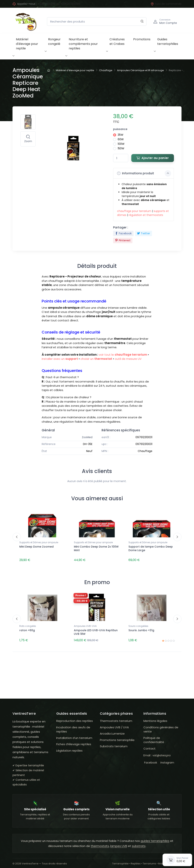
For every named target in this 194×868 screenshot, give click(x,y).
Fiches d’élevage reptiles (74, 741)
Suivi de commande (166, 4)
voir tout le (123, 355)
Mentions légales (155, 718)
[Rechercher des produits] (97, 21)
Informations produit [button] (144, 173)
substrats (139, 843)
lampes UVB (119, 843)
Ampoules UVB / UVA (114, 724)
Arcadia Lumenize (112, 730)
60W (121, 139)
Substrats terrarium (114, 743)
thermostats (100, 843)
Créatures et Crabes (117, 42)
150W (121, 148)
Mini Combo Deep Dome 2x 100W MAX (96, 548)
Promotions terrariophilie (117, 737)
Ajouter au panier (153, 158)
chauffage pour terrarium (134, 211)
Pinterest (123, 240)
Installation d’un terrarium (74, 735)
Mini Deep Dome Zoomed (36, 547)
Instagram (167, 760)
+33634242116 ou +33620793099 (59, 4)
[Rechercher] (142, 21)
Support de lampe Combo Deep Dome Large (151, 548)
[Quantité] (121, 158)
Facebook (123, 233)
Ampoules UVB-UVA (85, 625)
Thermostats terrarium (116, 718)
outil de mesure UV (128, 359)
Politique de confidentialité (154, 737)
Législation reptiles (69, 747)
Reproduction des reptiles (75, 718)
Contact (149, 745)
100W (121, 144)
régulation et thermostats (146, 215)
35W (120, 135)
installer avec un (60, 359)
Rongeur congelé (54, 42)
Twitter (144, 233)
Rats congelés (28, 625)
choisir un (96, 359)
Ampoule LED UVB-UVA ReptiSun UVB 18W (96, 631)
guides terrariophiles (155, 838)
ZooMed (87, 437)
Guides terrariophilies (168, 42)
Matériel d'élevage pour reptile (27, 44)
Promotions (142, 39)
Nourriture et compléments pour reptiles (83, 44)
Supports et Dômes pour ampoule (39, 542)
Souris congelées (138, 625)
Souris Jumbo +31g (141, 629)
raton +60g (27, 629)
